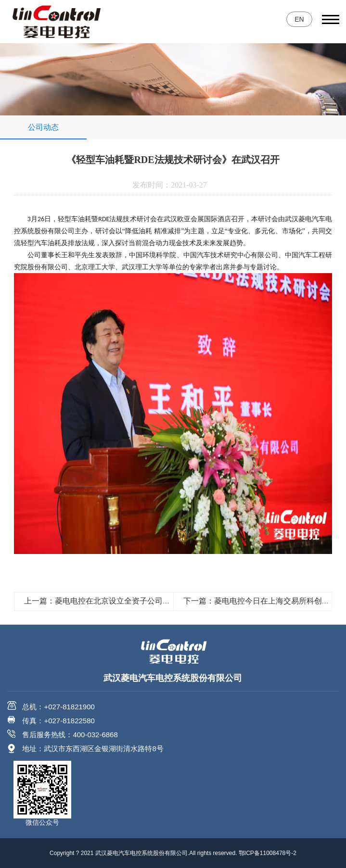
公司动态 (43, 127)
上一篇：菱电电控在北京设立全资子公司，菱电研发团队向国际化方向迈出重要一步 (167, 601)
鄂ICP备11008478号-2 (268, 853)
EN (299, 19)
